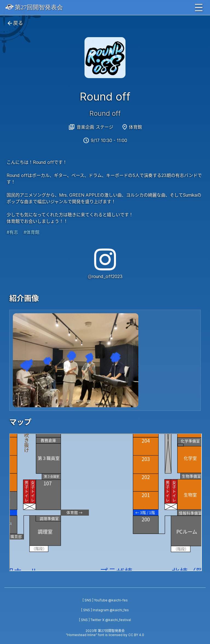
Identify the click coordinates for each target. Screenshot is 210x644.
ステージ (104, 127)
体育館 (135, 127)
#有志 (12, 232)
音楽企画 (85, 127)
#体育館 (31, 232)
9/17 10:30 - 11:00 (109, 140)
